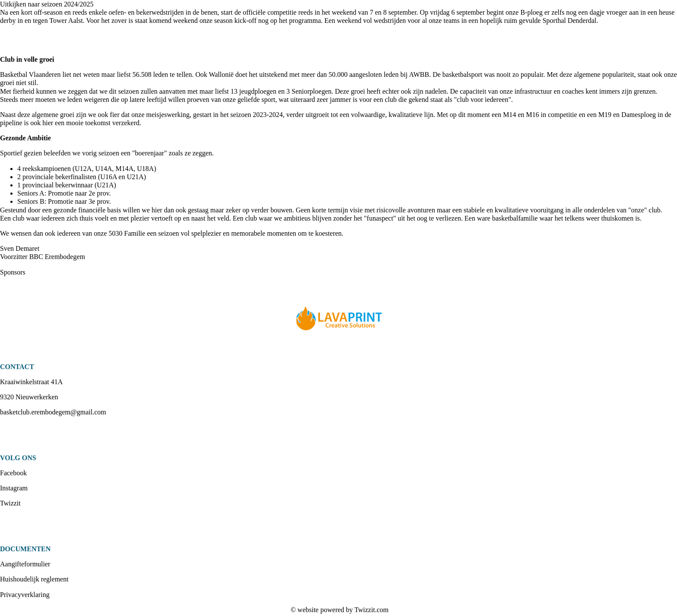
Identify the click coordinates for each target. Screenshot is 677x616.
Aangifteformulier (25, 564)
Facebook (13, 473)
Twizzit (10, 503)
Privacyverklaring (25, 595)
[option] (338, 319)
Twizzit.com (372, 610)
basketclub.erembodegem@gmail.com (53, 412)
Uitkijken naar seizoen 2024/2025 (47, 4)
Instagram (14, 488)
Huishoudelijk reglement (34, 579)
